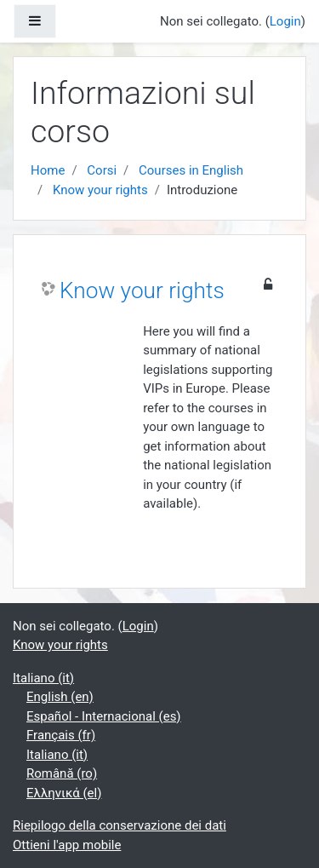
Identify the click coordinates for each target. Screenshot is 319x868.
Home (48, 170)
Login (285, 21)
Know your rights (100, 190)
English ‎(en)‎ (60, 697)
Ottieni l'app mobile (67, 845)
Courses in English (191, 170)
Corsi (102, 170)
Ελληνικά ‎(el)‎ (64, 793)
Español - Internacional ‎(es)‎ (104, 716)
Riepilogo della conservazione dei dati (120, 825)
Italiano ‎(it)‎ (43, 678)
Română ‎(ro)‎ (62, 773)
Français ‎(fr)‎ (61, 735)
